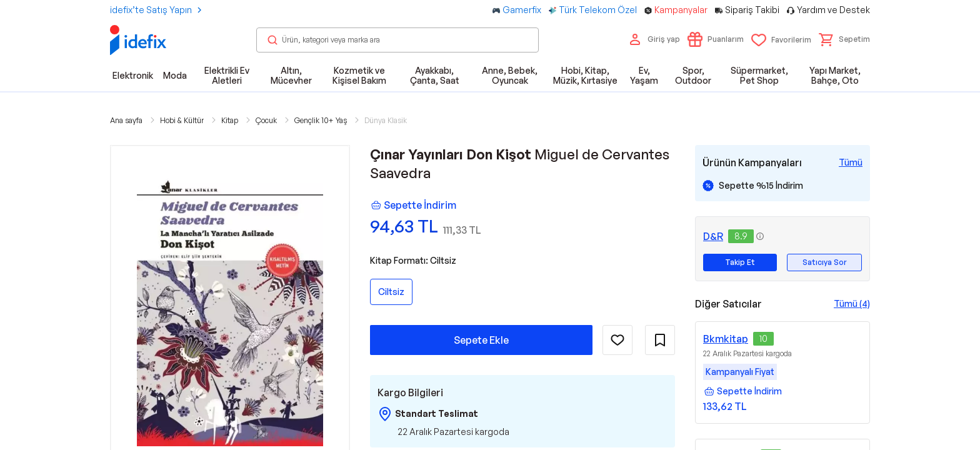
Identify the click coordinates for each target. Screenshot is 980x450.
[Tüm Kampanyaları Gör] (851, 162)
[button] (844, 39)
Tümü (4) (852, 303)
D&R (713, 236)
